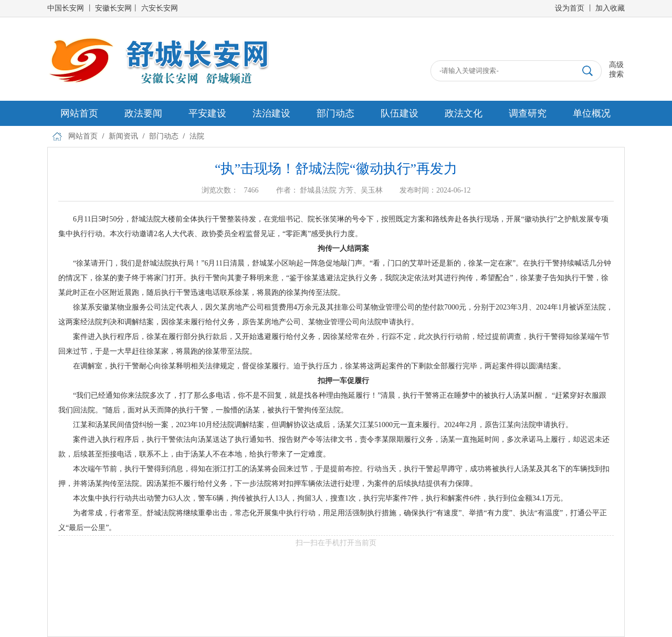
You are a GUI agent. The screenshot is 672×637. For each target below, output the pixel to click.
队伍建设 (400, 113)
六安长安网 (160, 8)
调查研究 (528, 113)
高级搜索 (616, 70)
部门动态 (335, 113)
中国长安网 (66, 8)
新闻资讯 (123, 136)
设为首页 (570, 8)
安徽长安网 (113, 8)
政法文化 (464, 113)
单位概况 (592, 113)
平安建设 (207, 113)
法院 (197, 136)
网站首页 (79, 113)
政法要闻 (143, 113)
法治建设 (271, 113)
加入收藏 (610, 8)
